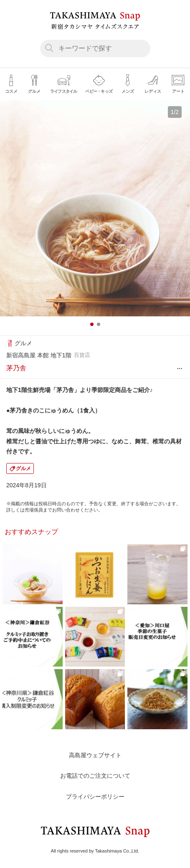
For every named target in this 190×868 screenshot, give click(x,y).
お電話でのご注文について (95, 776)
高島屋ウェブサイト (95, 755)
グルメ (23, 468)
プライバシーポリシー (95, 797)
